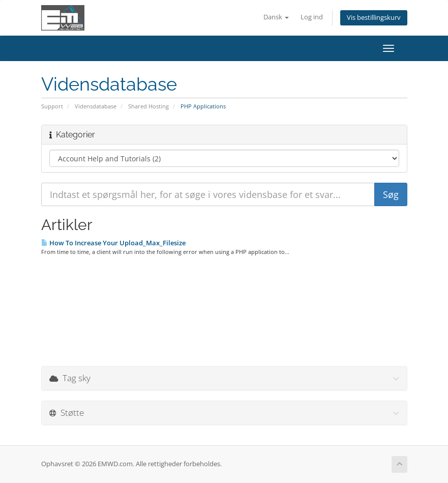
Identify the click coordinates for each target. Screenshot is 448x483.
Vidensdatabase (96, 106)
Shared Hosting (148, 106)
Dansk (276, 17)
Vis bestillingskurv (374, 18)
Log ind (312, 17)
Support (52, 106)
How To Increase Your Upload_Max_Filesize (113, 243)
